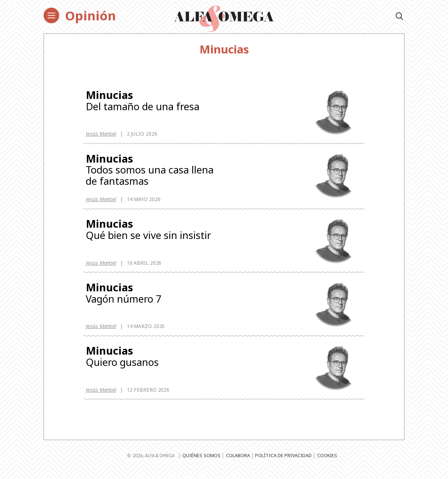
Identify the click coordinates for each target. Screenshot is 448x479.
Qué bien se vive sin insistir (151, 232)
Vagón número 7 (151, 298)
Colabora (238, 463)
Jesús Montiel (101, 135)
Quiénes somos (201, 463)
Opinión (90, 15)
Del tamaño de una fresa (151, 101)
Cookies (327, 463)
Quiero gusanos (151, 363)
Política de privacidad (283, 463)
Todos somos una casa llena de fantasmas (151, 171)
